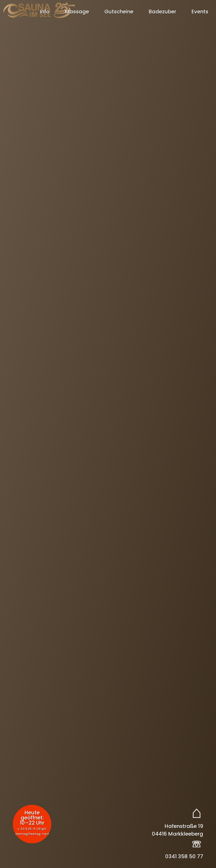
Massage (77, 12)
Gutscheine (119, 12)
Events (200, 12)
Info (45, 12)
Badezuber (163, 12)
